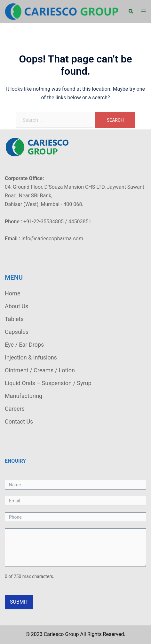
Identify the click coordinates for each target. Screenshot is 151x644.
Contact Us (19, 421)
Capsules (17, 332)
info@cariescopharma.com (52, 239)
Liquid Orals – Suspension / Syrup (48, 383)
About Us (16, 306)
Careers (15, 409)
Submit (19, 602)
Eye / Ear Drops (24, 345)
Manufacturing (24, 396)
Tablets (14, 319)
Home (12, 293)
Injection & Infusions (31, 357)
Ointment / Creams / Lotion (40, 370)
